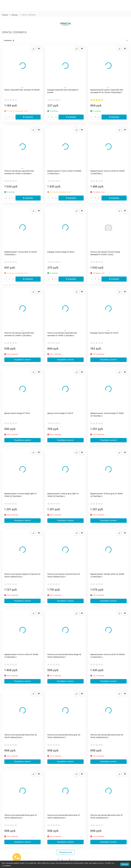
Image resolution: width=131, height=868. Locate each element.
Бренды (15, 15)
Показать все (65, 852)
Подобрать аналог (22, 360)
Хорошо (125, 864)
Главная (5, 15)
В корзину (28, 117)
